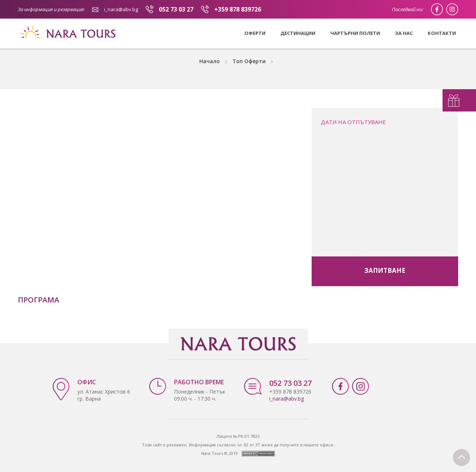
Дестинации (298, 33)
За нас (404, 33)
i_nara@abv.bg (121, 9)
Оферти (255, 33)
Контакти (442, 33)
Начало (210, 61)
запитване (385, 270)
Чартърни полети (355, 33)
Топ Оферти (249, 61)
